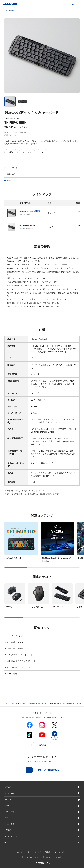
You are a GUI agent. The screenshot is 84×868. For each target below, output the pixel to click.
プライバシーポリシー (60, 852)
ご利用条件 (47, 852)
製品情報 (14, 704)
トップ (7, 704)
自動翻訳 (59, 857)
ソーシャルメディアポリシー (33, 857)
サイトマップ (36, 852)
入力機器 (23, 704)
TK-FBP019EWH (29, 225)
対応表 (11, 152)
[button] (42, 800)
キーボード (32, 704)
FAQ (42, 152)
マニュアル (27, 152)
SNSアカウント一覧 (23, 852)
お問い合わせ (49, 857)
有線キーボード (11, 11)
